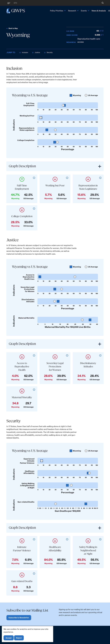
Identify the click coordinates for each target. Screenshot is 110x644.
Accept (9, 638)
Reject (20, 638)
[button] (101, 3)
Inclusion (25, 53)
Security (51, 53)
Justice (38, 53)
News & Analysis (84, 13)
